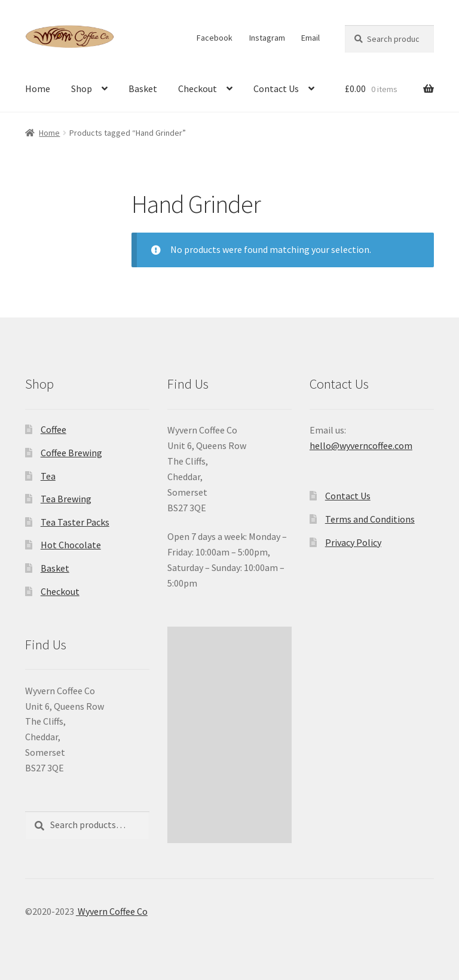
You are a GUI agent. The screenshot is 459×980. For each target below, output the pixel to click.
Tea (48, 476)
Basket (143, 88)
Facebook (215, 38)
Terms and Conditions (370, 519)
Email (310, 38)
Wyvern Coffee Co (112, 911)
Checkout (198, 88)
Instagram (267, 38)
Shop (82, 88)
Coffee (53, 429)
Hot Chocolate (71, 545)
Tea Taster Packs (75, 522)
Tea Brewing (66, 499)
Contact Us (276, 88)
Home (38, 88)
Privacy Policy (353, 542)
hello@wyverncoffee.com (361, 445)
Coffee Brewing (71, 453)
